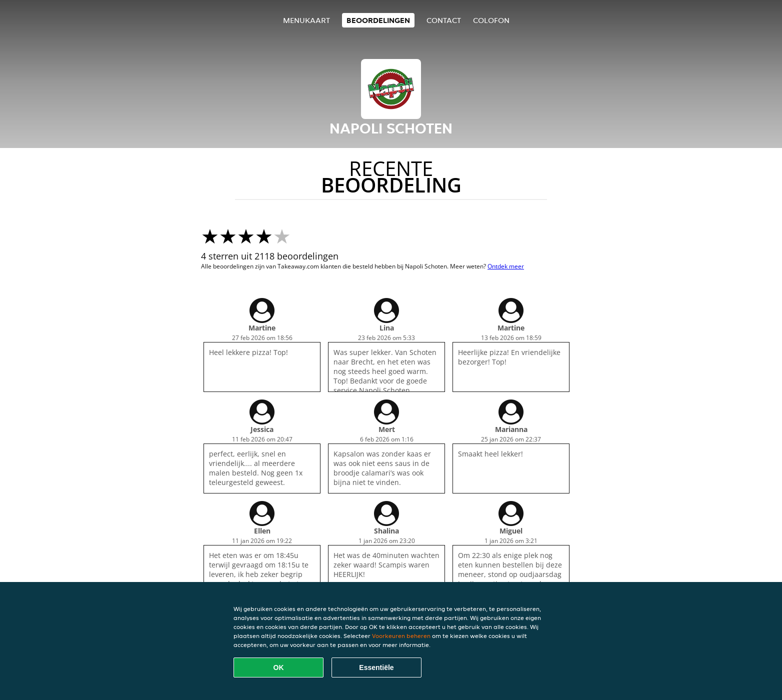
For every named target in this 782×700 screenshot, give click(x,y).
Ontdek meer (506, 266)
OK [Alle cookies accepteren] (279, 667)
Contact (444, 20)
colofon (491, 20)
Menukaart (306, 20)
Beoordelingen (378, 20)
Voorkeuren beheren (401, 636)
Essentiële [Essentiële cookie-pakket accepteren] (376, 667)
